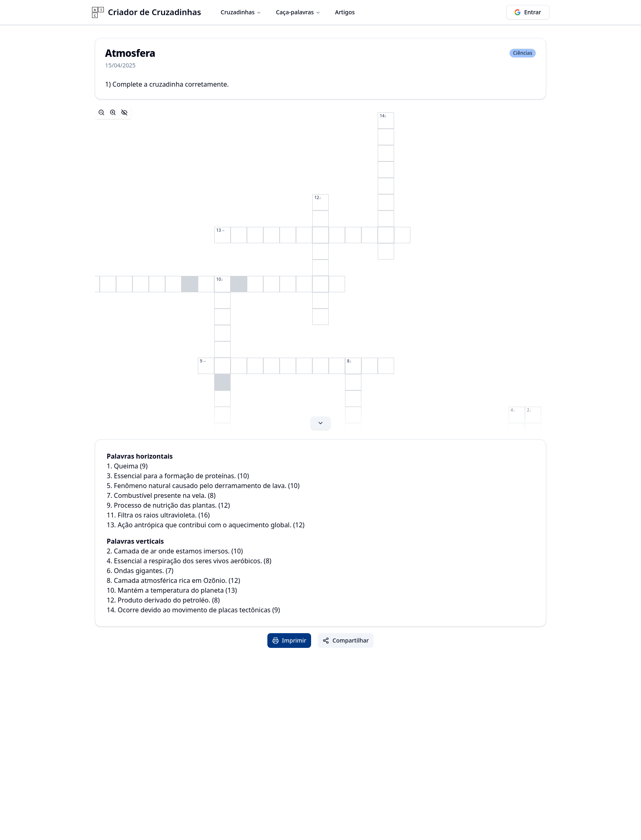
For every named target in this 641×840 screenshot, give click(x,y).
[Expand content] (320, 269)
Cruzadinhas (241, 12)
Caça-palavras (298, 12)
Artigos (345, 12)
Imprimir (289, 640)
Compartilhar (346, 640)
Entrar (528, 12)
